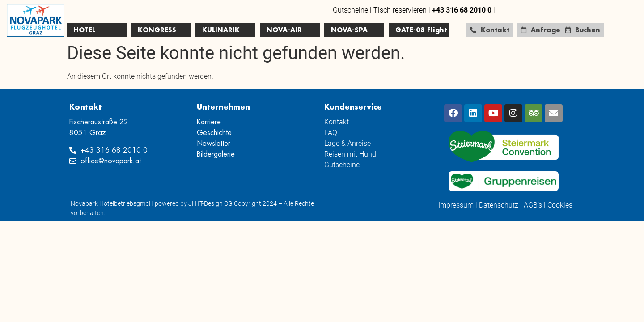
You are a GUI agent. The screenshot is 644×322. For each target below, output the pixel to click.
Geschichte (214, 133)
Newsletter (214, 144)
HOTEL (84, 30)
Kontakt (337, 122)
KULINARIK (221, 30)
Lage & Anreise (347, 143)
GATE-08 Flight (421, 30)
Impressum (456, 205)
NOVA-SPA (349, 30)
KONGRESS (157, 30)
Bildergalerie (216, 154)
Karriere (209, 122)
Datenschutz (499, 205)
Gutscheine (350, 10)
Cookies (560, 205)
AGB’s (533, 205)
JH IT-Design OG (210, 203)
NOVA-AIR (284, 30)
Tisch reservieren (400, 10)
